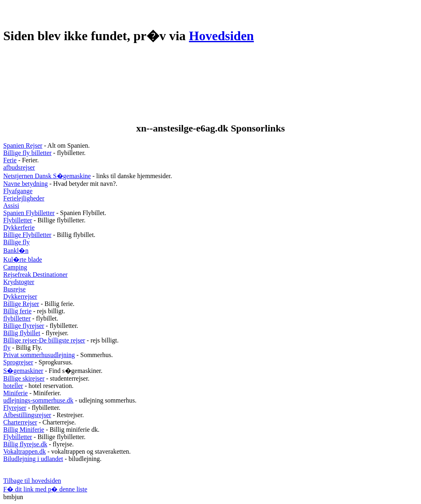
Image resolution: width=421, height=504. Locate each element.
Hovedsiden (221, 36)
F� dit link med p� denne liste (45, 489)
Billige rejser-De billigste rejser (44, 340)
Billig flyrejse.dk (25, 444)
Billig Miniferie (24, 430)
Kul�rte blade (23, 260)
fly (7, 348)
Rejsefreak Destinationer (35, 275)
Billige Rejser (21, 304)
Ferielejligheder (24, 198)
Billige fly (16, 242)
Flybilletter (18, 220)
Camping (15, 267)
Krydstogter (19, 282)
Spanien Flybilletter (29, 213)
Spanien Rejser (23, 145)
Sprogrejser (18, 362)
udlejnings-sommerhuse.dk (38, 400)
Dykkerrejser (20, 296)
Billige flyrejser (24, 326)
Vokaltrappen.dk (25, 451)
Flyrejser (15, 408)
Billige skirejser (24, 378)
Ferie (10, 160)
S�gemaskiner (23, 371)
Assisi (11, 206)
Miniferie (15, 393)
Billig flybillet (22, 333)
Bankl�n (16, 251)
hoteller (13, 386)
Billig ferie (17, 311)
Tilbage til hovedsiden (32, 481)
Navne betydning (26, 184)
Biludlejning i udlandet (33, 459)
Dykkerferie (19, 227)
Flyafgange (18, 191)
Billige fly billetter (27, 153)
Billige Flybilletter (27, 235)
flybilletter (17, 318)
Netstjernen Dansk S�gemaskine (47, 176)
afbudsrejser (19, 167)
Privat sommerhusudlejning (39, 355)
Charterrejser (20, 422)
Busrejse (14, 289)
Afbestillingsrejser (27, 415)
